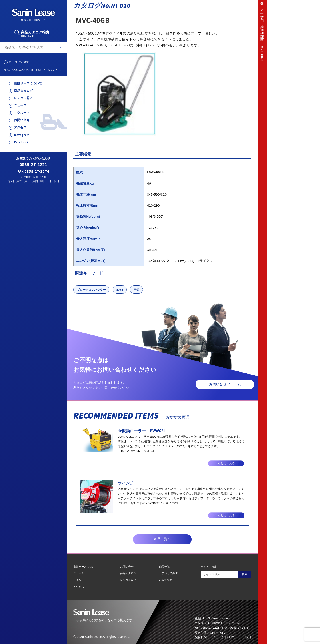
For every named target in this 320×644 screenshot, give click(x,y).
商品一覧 (164, 567)
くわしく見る (226, 463)
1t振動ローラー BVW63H (142, 431)
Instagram (22, 135)
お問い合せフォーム (225, 384)
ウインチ (126, 483)
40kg (120, 290)
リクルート (22, 113)
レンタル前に (23, 98)
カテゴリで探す (19, 62)
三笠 (136, 290)
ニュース (20, 105)
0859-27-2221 (33, 165)
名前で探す (166, 580)
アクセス (20, 127)
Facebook (21, 142)
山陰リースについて (28, 83)
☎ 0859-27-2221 (207, 628)
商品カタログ (23, 91)
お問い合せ (22, 120)
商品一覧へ (162, 539)
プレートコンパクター (91, 290)
